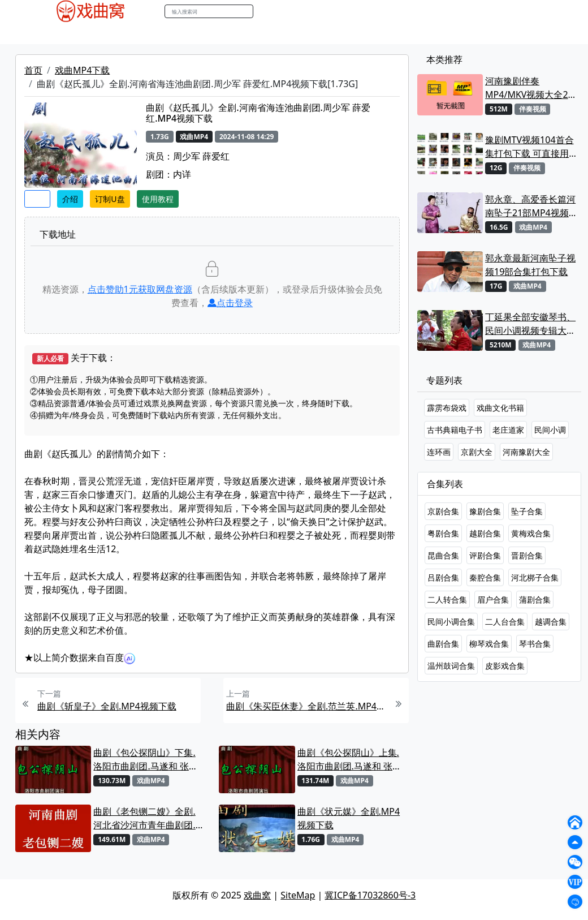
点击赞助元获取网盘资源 (140, 289)
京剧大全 (477, 452)
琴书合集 (535, 644)
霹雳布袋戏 (447, 408)
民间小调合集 (451, 622)
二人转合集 (447, 599)
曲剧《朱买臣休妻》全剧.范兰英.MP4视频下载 (306, 706)
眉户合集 (493, 599)
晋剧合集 (527, 555)
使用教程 (158, 199)
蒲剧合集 (535, 599)
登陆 (551, 12)
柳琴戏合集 (489, 644)
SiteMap (298, 895)
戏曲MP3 (89, 33)
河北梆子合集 (535, 577)
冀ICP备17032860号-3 (370, 895)
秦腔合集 (485, 577)
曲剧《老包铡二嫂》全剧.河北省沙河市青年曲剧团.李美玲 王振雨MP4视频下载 (145, 818)
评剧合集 (485, 555)
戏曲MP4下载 (82, 70)
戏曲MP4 (44, 33)
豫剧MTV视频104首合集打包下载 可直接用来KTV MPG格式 (531, 147)
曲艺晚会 (167, 33)
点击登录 (230, 303)
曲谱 (314, 33)
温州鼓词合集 (451, 666)
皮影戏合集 (505, 666)
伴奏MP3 (211, 33)
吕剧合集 (443, 577)
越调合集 (551, 622)
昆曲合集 (443, 555)
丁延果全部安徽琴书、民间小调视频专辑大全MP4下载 (530, 324)
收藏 (37, 199)
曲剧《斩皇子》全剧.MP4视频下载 (107, 706)
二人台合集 (505, 622)
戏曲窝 (257, 895)
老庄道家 (508, 430)
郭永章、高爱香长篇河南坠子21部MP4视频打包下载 (531, 206)
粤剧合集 (443, 533)
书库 (289, 33)
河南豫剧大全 (526, 452)
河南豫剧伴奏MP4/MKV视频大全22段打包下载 (529, 88)
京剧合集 (443, 511)
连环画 (439, 452)
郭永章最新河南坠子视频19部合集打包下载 (530, 265)
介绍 (70, 199)
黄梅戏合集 (531, 533)
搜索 (265, 11)
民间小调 (550, 430)
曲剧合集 (443, 644)
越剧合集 (485, 533)
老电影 (128, 33)
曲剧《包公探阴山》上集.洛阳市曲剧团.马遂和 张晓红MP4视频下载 (349, 760)
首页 (33, 70)
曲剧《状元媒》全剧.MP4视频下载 (349, 818)
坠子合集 (527, 511)
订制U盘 (110, 199)
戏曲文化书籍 (500, 408)
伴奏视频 (254, 33)
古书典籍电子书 (455, 430)
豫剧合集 (485, 511)
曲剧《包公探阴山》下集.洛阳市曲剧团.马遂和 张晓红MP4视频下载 (145, 760)
